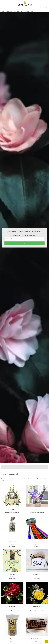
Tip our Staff (12, 542)
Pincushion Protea (29, 11)
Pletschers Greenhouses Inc (12, 512)
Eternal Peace (12, 510)
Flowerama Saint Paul (37, 643)
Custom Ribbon (37, 542)
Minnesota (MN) (9, 11)
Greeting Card (37, 574)
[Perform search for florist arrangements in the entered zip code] (24, 243)
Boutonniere (12, 607)
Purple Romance (37, 510)
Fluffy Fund (12, 574)
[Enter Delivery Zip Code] (24, 239)
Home (2, 11)
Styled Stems (12, 546)
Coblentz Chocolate (37, 639)
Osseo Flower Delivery (19, 11)
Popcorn (12, 639)
